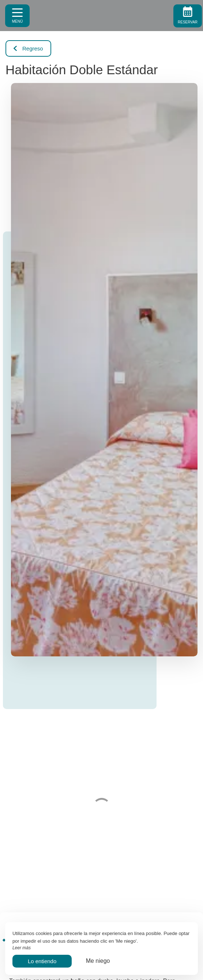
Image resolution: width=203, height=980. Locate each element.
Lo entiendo (42, 961)
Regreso (28, 48)
